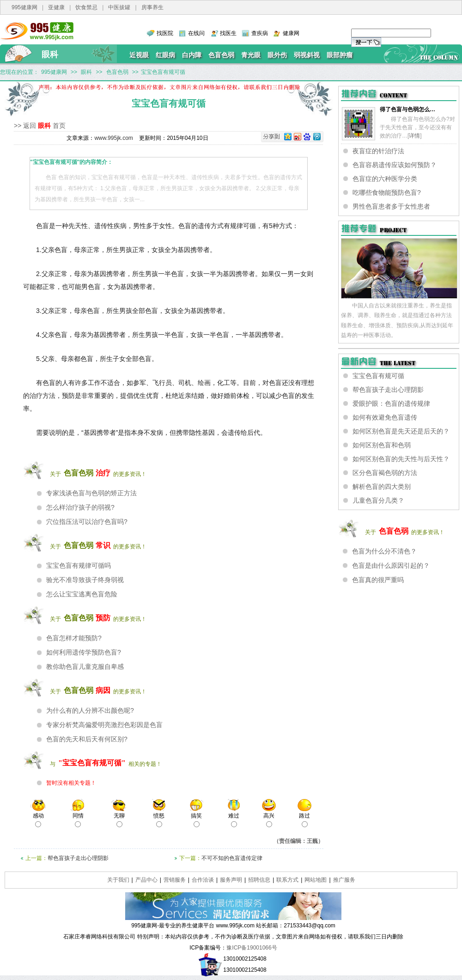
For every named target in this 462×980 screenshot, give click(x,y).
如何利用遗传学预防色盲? (84, 652)
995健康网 (24, 7)
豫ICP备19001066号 (252, 948)
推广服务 (344, 880)
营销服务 (175, 880)
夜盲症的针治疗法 (378, 151)
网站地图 (316, 880)
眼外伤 (277, 55)
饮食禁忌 (86, 7)
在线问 (196, 33)
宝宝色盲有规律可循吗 (79, 565)
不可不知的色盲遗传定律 (232, 858)
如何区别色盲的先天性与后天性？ (401, 459)
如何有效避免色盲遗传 (385, 417)
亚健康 (56, 7)
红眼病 (165, 55)
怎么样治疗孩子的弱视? (80, 507)
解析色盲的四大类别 (382, 487)
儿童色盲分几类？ (378, 500)
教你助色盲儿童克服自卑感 (85, 667)
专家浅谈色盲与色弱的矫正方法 (91, 493)
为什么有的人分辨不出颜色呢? (90, 710)
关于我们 (118, 880)
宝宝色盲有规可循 (378, 376)
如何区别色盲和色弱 (382, 445)
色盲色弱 (221, 55)
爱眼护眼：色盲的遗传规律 (391, 403)
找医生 (228, 33)
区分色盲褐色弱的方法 (385, 473)
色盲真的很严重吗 (378, 580)
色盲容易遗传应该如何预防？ (395, 165)
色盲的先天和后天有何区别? (87, 739)
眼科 (50, 54)
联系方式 (287, 880)
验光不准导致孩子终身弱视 (85, 580)
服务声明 (231, 880)
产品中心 (146, 880)
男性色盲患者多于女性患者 (391, 206)
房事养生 (152, 7)
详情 (414, 136)
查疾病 (260, 33)
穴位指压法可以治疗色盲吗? (87, 522)
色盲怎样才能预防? (74, 638)
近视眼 (139, 55)
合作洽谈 (203, 880)
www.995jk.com (113, 138)
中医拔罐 (119, 7)
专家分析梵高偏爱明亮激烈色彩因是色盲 (104, 725)
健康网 (291, 33)
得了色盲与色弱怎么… (407, 109)
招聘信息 (259, 880)
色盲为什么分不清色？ (384, 551)
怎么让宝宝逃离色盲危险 (82, 594)
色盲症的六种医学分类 (385, 179)
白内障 (192, 55)
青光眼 (251, 55)
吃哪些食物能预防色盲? (387, 192)
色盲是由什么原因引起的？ (391, 565)
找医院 (165, 33)
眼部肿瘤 (340, 55)
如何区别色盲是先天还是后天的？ (401, 431)
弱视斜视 (307, 55)
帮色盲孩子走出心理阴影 (78, 858)
